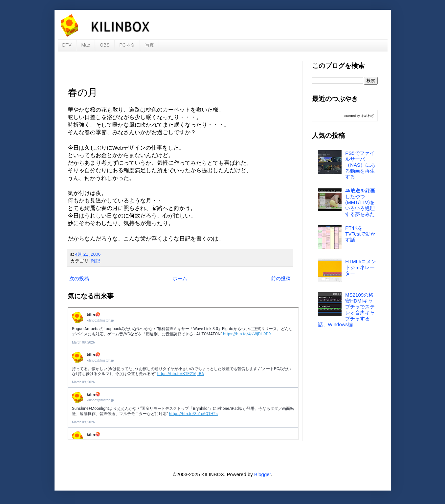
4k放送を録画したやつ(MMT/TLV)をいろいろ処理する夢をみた (360, 202)
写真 (149, 45)
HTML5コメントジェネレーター (361, 267)
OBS (105, 45)
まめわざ (367, 116)
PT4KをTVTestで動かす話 (360, 234)
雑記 (96, 261)
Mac (86, 45)
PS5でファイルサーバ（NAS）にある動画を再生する (360, 165)
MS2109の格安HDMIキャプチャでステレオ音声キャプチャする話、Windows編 (346, 310)
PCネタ (127, 45)
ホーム (180, 278)
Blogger (263, 474)
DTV (67, 45)
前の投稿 (281, 278)
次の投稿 (79, 278)
